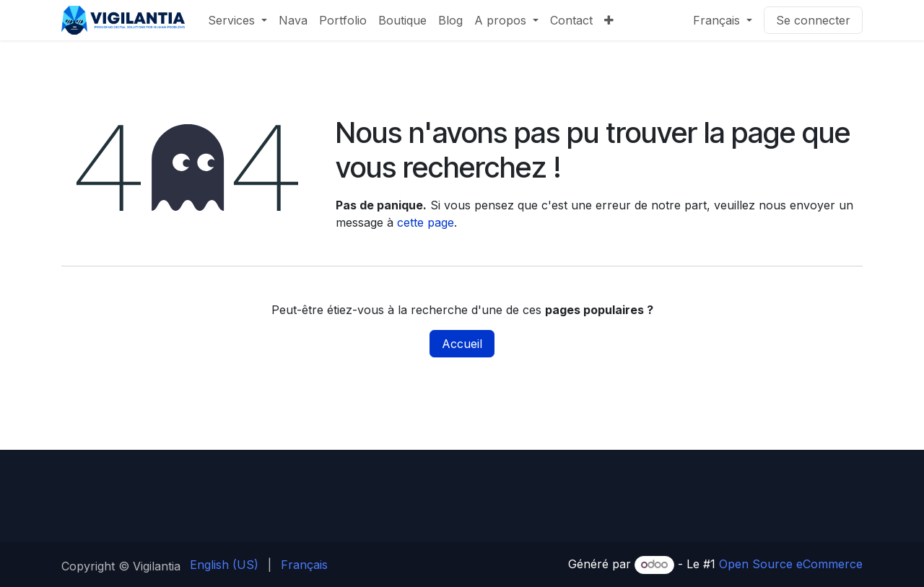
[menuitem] (237, 20)
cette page (426, 222)
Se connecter (813, 20)
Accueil (462, 344)
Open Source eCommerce (791, 564)
